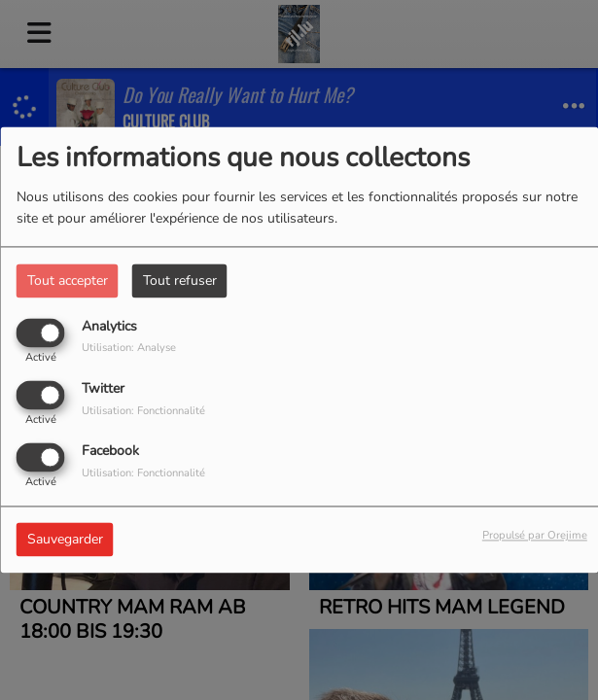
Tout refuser (180, 280)
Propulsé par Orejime (535, 536)
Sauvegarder (65, 540)
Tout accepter (68, 280)
